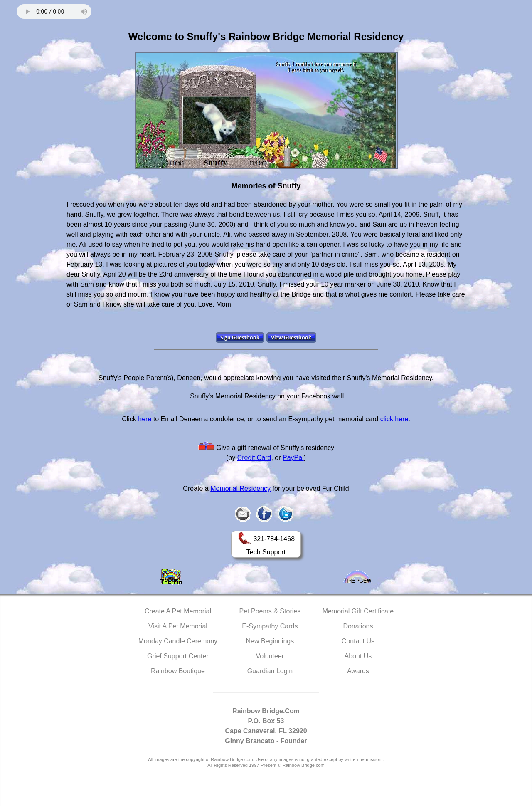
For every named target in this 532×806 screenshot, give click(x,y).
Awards (358, 671)
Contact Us (358, 641)
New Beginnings (270, 641)
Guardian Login (270, 671)
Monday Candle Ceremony (178, 641)
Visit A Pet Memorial (178, 626)
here (145, 419)
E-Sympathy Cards (270, 626)
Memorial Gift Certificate (358, 611)
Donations (358, 626)
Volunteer (270, 656)
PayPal (293, 458)
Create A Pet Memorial (178, 611)
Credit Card (254, 458)
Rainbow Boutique (178, 671)
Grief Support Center (178, 656)
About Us (358, 656)
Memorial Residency (240, 488)
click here (394, 419)
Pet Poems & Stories (270, 611)
